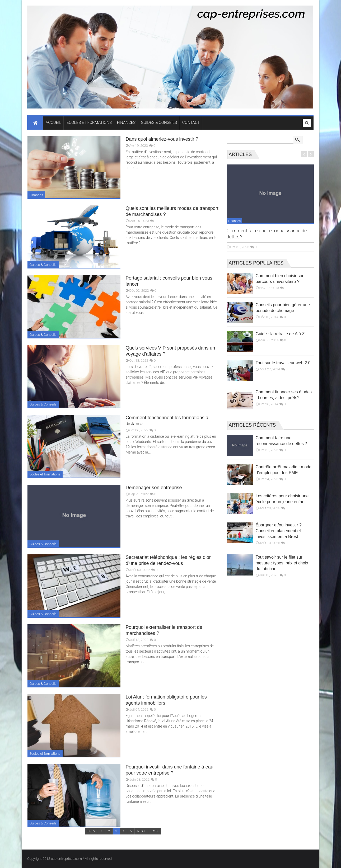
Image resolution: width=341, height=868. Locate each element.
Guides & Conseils (43, 265)
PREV (91, 831)
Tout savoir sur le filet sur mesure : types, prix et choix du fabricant (282, 563)
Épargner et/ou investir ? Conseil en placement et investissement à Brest (279, 531)
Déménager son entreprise (154, 488)
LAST (155, 831)
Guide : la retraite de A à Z (280, 334)
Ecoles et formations (45, 474)
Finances (36, 195)
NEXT (141, 831)
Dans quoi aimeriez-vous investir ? (162, 139)
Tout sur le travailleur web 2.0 (283, 363)
